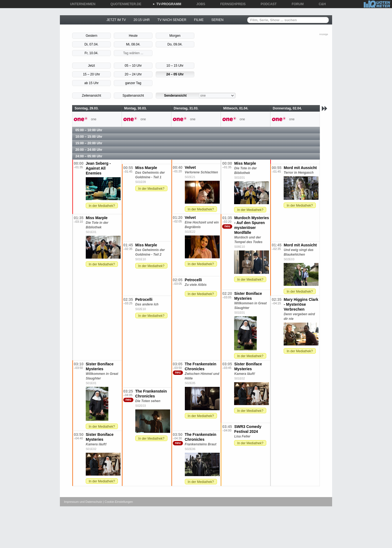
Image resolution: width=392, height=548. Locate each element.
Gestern (92, 36)
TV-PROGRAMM (167, 4)
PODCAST (267, 4)
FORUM (296, 4)
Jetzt (91, 66)
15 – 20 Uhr (92, 74)
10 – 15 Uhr (175, 66)
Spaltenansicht (133, 96)
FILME (199, 20)
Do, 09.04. (175, 44)
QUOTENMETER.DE (124, 4)
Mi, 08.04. (133, 44)
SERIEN (217, 20)
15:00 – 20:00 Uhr (89, 143)
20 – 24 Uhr (133, 74)
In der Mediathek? (102, 206)
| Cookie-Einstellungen (118, 502)
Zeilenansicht (92, 96)
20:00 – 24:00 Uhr (89, 150)
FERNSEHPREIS (231, 4)
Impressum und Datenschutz (83, 502)
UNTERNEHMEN (81, 4)
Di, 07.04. (91, 44)
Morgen (175, 36)
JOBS (199, 4)
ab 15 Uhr (92, 83)
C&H (320, 4)
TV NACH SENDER (172, 20)
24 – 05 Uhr (175, 74)
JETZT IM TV (116, 20)
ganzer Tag (133, 83)
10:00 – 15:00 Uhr (89, 137)
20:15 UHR (142, 20)
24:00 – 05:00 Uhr (89, 156)
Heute (133, 36)
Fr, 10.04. (92, 53)
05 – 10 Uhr (133, 66)
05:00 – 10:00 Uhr (89, 130)
